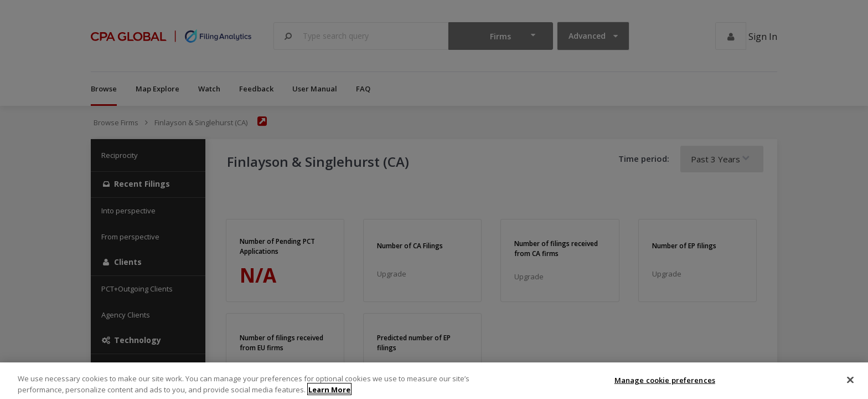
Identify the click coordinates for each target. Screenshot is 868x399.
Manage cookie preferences (665, 387)
